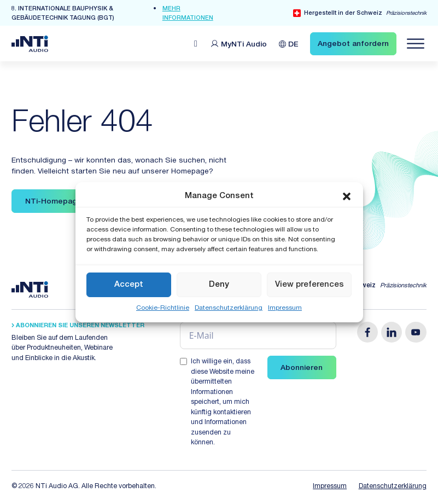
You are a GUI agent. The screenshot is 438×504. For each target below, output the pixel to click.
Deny (219, 284)
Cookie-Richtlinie (163, 308)
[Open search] (196, 44)
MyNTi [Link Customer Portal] (244, 45)
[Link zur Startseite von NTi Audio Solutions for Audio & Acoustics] (30, 44)
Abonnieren (302, 368)
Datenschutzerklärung (229, 308)
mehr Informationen (188, 13)
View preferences (309, 284)
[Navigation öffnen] (416, 44)
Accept (129, 284)
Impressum (285, 308)
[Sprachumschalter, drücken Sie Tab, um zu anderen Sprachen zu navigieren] (289, 44)
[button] (347, 196)
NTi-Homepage (54, 202)
